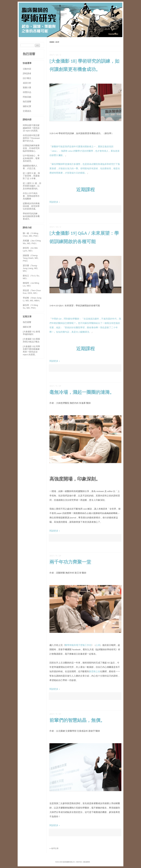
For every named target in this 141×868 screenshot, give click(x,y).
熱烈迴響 (29, 54)
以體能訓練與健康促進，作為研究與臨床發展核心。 (31, 148)
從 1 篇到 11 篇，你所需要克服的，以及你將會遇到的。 (32, 186)
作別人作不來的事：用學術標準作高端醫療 (31, 196)
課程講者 (27, 73)
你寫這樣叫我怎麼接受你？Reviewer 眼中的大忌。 (31, 138)
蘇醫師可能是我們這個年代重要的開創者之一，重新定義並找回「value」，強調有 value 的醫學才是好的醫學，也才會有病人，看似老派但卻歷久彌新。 (84, 151)
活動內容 (27, 69)
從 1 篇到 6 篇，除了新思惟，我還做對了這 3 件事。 (31, 176)
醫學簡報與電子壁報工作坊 (78, 645)
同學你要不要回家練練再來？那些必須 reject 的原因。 (31, 128)
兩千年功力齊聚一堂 (70, 562)
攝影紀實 (27, 106)
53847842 (79, 862)
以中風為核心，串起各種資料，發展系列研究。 (31, 158)
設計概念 (27, 78)
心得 (98, 645)
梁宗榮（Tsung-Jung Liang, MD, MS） (30, 268)
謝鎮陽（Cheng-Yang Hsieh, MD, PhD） (31, 258)
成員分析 (27, 83)
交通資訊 (27, 111)
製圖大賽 (27, 88)
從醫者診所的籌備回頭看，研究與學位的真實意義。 (31, 206)
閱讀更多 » (55, 202)
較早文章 (54, 848)
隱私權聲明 (87, 862)
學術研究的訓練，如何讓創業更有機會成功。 (31, 216)
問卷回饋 (27, 97)
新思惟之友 (95, 671)
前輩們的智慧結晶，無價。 (77, 720)
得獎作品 (27, 92)
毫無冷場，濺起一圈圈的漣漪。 (82, 392)
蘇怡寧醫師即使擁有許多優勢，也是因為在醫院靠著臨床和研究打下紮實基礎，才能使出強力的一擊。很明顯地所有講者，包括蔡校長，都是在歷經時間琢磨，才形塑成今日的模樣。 (85, 168)
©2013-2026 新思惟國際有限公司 (65, 862)
